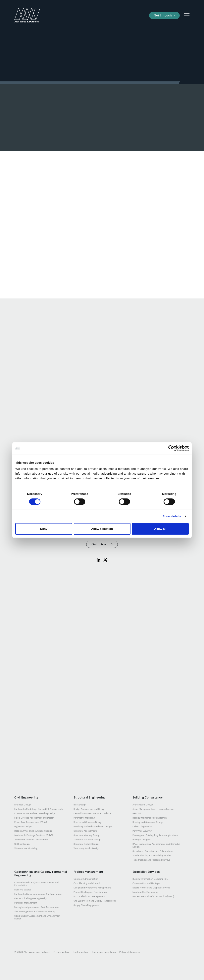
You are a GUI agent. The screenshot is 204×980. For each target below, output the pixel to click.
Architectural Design (143, 805)
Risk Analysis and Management (89, 896)
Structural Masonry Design (87, 835)
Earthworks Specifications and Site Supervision (38, 894)
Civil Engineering (26, 798)
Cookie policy (80, 952)
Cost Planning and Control (87, 883)
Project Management (88, 872)
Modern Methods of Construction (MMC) (153, 896)
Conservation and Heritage (146, 883)
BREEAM (137, 813)
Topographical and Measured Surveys (151, 860)
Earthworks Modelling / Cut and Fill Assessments (39, 809)
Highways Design (23, 826)
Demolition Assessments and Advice (92, 813)
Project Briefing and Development (90, 892)
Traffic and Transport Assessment (31, 840)
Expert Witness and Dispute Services (151, 888)
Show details (172, 516)
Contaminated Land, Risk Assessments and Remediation (36, 884)
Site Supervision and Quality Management (95, 901)
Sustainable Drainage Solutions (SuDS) (34, 835)
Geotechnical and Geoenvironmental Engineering (41, 874)
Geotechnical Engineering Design (31, 898)
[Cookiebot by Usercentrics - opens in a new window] (171, 448)
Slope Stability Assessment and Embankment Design (37, 917)
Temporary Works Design (86, 848)
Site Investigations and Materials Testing (35, 911)
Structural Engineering (89, 798)
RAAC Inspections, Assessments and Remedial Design (156, 845)
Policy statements (129, 952)
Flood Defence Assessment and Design (34, 818)
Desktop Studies (23, 890)
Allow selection (102, 529)
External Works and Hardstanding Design (35, 813)
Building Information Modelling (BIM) (151, 879)
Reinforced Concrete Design (88, 822)
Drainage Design (23, 805)
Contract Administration (86, 879)
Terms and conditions (104, 952)
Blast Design (80, 805)
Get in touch (164, 15)
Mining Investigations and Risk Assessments (37, 907)
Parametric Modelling (84, 818)
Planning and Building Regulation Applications (155, 835)
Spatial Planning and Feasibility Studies (152, 855)
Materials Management (26, 903)
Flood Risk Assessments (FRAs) (31, 822)
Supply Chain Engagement (87, 905)
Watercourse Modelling (26, 848)
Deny (44, 529)
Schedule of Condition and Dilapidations (153, 851)
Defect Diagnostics (142, 826)
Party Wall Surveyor (142, 831)
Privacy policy (61, 952)
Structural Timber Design (86, 844)
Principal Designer (142, 840)
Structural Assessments (85, 831)
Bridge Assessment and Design (89, 809)
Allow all (160, 529)
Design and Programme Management (92, 888)
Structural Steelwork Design (87, 840)
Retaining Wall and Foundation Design (33, 831)
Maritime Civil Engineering (146, 892)
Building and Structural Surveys (148, 822)
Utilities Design (22, 844)
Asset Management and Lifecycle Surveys (153, 809)
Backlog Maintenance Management (150, 818)
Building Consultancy (148, 798)
